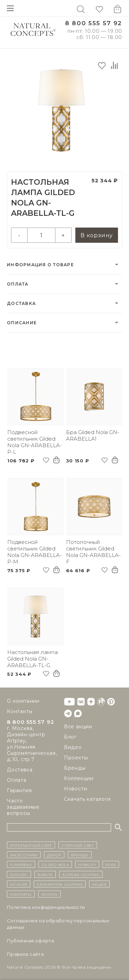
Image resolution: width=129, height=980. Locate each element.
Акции (99, 884)
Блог (70, 737)
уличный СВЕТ (78, 845)
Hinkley (87, 864)
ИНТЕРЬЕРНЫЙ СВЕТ (31, 845)
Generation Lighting (60, 884)
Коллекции (79, 778)
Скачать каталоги (87, 799)
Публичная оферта (30, 941)
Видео (73, 747)
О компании (23, 701)
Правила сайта (25, 954)
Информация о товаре (40, 265)
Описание (22, 323)
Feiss (111, 864)
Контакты (20, 711)
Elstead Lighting (81, 874)
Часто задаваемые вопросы (23, 807)
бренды (80, 855)
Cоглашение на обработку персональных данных (58, 924)
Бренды (75, 768)
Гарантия (19, 790)
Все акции (78, 727)
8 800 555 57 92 (94, 23)
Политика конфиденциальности (46, 907)
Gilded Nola (55, 864)
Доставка (21, 303)
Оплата (18, 284)
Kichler (19, 884)
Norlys (45, 874)
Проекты (76, 758)
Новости (76, 789)
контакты (21, 894)
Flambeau (21, 864)
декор (54, 855)
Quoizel (19, 874)
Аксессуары (24, 855)
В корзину (97, 235)
